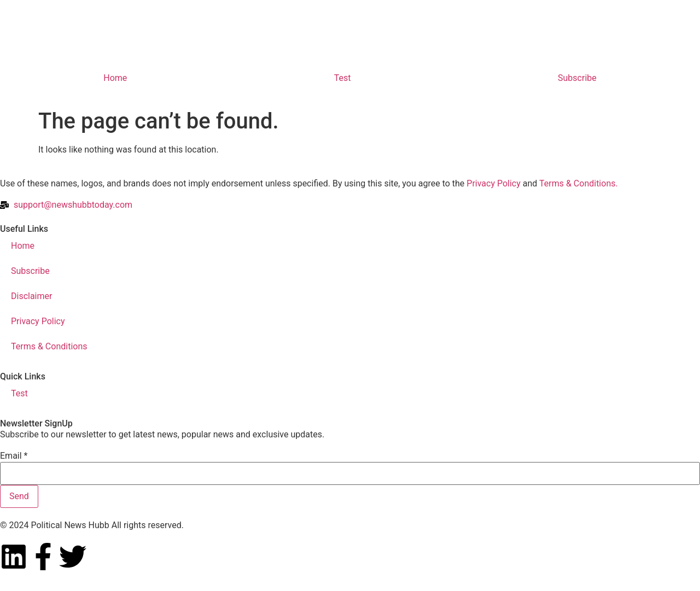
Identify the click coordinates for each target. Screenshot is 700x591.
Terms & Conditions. (579, 183)
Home (115, 78)
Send (19, 496)
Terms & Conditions (49, 346)
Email (14, 456)
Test (343, 78)
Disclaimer (31, 296)
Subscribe (577, 78)
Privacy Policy (494, 183)
